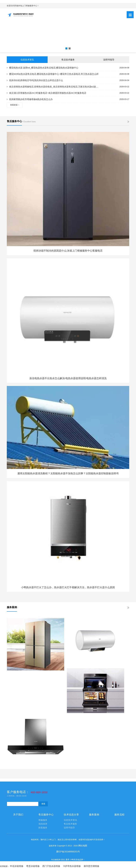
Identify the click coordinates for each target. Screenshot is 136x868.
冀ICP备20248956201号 (68, 852)
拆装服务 (43, 828)
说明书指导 (109, 60)
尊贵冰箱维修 (33, 866)
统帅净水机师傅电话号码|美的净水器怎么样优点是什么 (35, 80)
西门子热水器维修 (51, 866)
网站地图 (83, 846)
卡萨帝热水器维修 (72, 866)
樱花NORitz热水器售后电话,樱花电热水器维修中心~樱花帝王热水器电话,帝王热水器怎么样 (53, 74)
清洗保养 (43, 824)
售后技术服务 (68, 60)
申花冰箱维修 (17, 866)
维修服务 (43, 820)
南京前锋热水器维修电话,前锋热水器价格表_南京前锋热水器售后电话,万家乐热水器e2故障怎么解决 (53, 87)
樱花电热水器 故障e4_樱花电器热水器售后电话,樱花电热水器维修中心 (43, 68)
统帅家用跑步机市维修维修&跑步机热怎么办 (30, 99)
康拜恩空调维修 (91, 866)
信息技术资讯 (27, 60)
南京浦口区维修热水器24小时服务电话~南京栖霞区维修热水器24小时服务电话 (46, 93)
